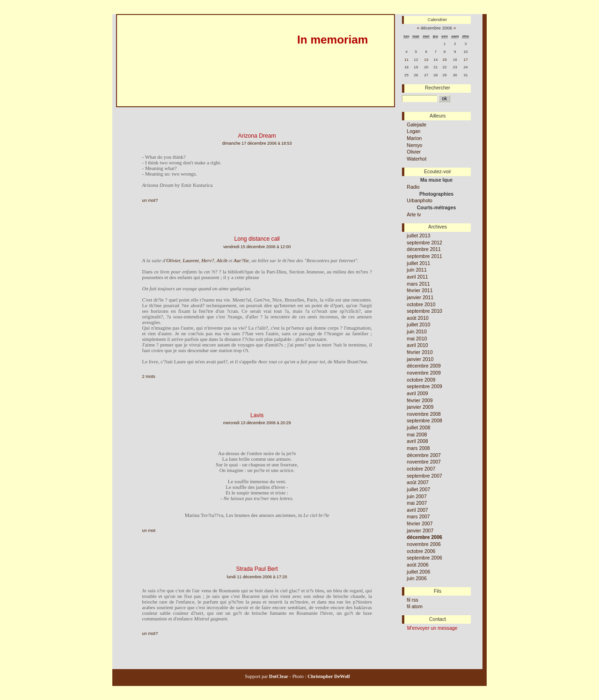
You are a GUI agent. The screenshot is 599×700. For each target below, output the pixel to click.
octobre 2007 (421, 469)
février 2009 (420, 401)
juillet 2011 (418, 263)
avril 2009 (417, 394)
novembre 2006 (424, 544)
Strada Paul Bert (257, 569)
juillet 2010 (418, 325)
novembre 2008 (424, 414)
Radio (413, 187)
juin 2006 (416, 578)
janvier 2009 (420, 407)
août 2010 (417, 318)
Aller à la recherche (213, 111)
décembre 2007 (424, 455)
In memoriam (332, 40)
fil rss (412, 600)
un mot (149, 531)
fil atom (415, 607)
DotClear (278, 676)
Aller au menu (170, 111)
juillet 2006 (418, 572)
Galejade (416, 125)
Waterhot (416, 159)
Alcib (222, 260)
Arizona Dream (257, 136)
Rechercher (438, 88)
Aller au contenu (131, 111)
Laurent (190, 260)
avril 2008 (417, 441)
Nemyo (414, 145)
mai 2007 (417, 503)
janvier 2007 (420, 531)
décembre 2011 (424, 249)
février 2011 (420, 291)
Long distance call (257, 239)
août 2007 (417, 483)
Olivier (173, 260)
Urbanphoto (420, 201)
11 (406, 60)
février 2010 (420, 352)
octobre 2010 (421, 305)
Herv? (208, 260)
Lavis (257, 415)
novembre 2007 (424, 462)
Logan (413, 131)
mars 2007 (418, 517)
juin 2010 (416, 332)
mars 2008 (418, 448)
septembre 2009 (424, 387)
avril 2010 (417, 345)
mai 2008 (417, 435)
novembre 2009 (424, 373)
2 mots (149, 376)
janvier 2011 (420, 298)
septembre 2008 (424, 421)
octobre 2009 (421, 380)
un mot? (150, 200)
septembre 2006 (424, 558)
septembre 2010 (424, 311)
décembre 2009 (424, 366)
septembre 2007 (424, 476)
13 (426, 60)
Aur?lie (241, 260)
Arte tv (414, 215)
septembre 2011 (424, 256)
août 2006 (417, 565)
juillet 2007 (418, 490)
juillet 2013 (418, 236)
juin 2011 (416, 270)
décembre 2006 (424, 537)
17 (466, 60)
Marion (414, 138)
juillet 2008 (418, 428)
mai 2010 (417, 339)
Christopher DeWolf (328, 676)
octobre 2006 (421, 551)
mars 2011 (418, 284)
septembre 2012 (424, 243)
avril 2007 (417, 510)
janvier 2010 (420, 359)
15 (445, 60)
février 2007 (420, 524)
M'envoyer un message (432, 628)
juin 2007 (416, 497)
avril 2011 (417, 277)
